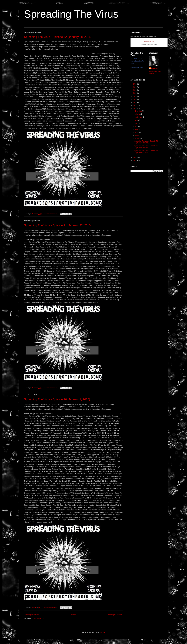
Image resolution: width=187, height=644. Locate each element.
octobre (138, 114)
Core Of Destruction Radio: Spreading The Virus (137, 61)
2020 (135, 93)
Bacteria (154, 68)
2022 (135, 87)
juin (136, 123)
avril (136, 129)
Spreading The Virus (71, 14)
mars (137, 132)
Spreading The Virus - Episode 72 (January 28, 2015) (58, 37)
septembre (139, 117)
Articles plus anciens (115, 615)
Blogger (103, 632)
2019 (135, 96)
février (137, 135)
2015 (135, 108)
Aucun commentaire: (50, 214)
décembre (138, 111)
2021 (135, 90)
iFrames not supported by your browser (149, 42)
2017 (135, 102)
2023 (135, 84)
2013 (135, 160)
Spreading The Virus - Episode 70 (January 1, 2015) (57, 399)
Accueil (73, 615)
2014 (135, 157)
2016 (135, 105)
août (137, 120)
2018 (135, 99)
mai (136, 126)
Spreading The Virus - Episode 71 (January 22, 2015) (58, 225)
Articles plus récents (32, 615)
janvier (137, 138)
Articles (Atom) (39, 619)
